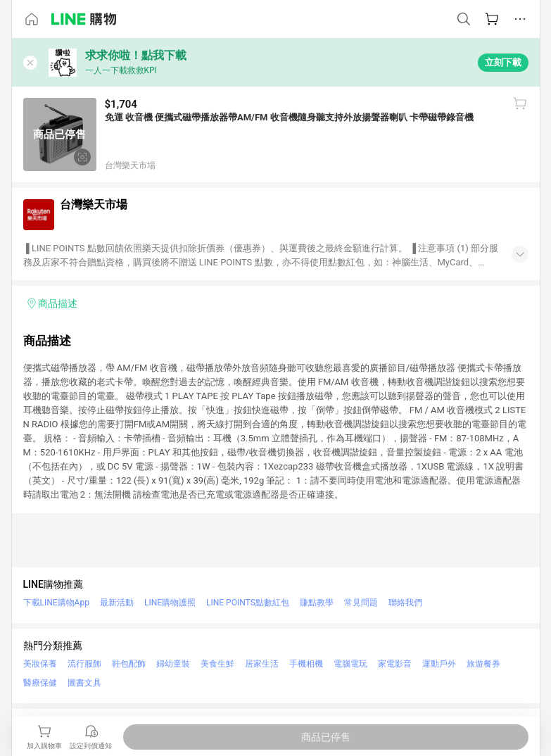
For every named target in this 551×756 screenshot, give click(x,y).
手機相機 (306, 664)
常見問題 (361, 603)
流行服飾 (84, 664)
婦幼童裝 (173, 664)
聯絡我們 (405, 603)
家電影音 (395, 664)
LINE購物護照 (170, 603)
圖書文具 (84, 683)
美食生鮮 (217, 664)
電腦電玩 (350, 664)
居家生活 (262, 664)
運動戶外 (439, 664)
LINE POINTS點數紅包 (248, 603)
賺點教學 (317, 603)
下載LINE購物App (56, 603)
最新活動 (117, 603)
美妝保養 (40, 664)
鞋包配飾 (129, 664)
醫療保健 (40, 683)
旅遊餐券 (483, 664)
